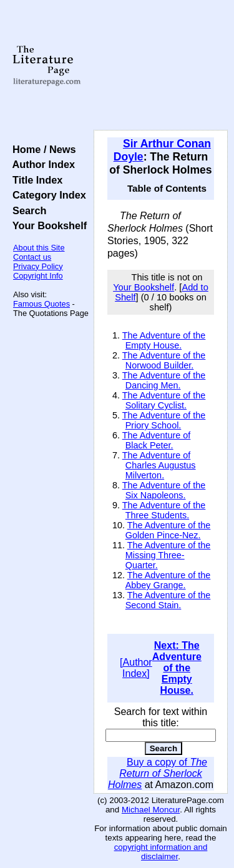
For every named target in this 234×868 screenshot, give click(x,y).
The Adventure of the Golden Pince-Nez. (168, 530)
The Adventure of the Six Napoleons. (164, 490)
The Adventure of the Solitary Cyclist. (164, 400)
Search (27, 210)
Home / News (41, 149)
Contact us (32, 257)
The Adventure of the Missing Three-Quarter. (168, 555)
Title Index (35, 180)
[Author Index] (136, 668)
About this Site (39, 248)
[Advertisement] (161, 66)
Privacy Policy (38, 266)
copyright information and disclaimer (161, 852)
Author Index (41, 164)
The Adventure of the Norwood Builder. (164, 360)
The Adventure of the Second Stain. (168, 600)
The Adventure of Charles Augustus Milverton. (159, 465)
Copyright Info (38, 276)
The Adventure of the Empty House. (164, 340)
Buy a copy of (158, 773)
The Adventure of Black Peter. (157, 440)
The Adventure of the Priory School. (164, 420)
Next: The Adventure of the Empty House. (177, 668)
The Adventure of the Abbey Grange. (168, 580)
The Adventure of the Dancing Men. (164, 380)
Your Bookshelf (47, 225)
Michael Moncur (151, 810)
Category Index (46, 195)
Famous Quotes (41, 304)
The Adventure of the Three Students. (164, 510)
